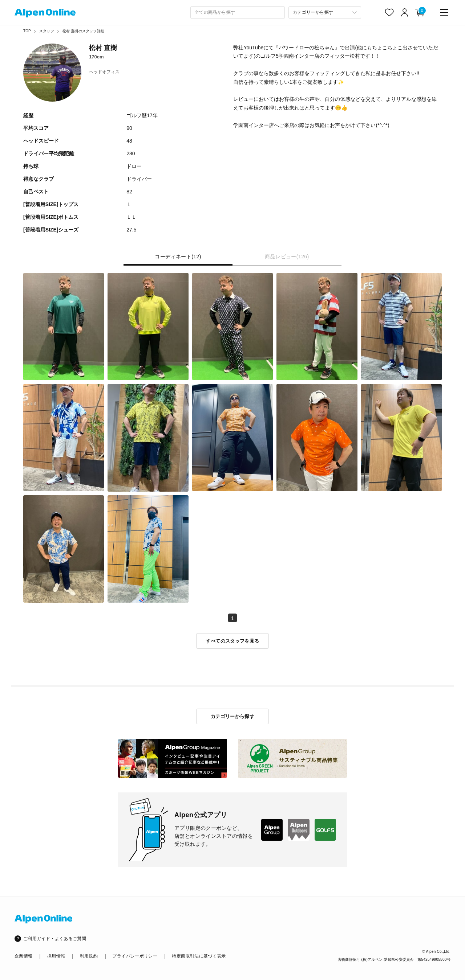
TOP (27, 31)
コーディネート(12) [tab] (178, 257)
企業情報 (23, 956)
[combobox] (238, 13)
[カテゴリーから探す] (325, 13)
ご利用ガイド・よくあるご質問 (55, 939)
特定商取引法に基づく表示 (199, 956)
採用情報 (56, 956)
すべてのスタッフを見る (232, 641)
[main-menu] (444, 12)
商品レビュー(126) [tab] (287, 257)
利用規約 (89, 956)
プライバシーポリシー (135, 956)
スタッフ (47, 31)
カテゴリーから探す (233, 716)
